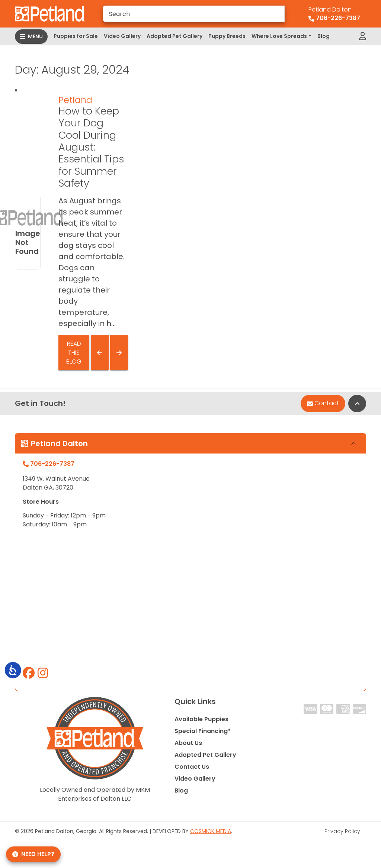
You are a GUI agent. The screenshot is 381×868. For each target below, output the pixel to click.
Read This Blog (74, 353)
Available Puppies (201, 719)
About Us (188, 743)
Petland (75, 100)
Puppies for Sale (76, 36)
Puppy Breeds (227, 36)
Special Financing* (203, 731)
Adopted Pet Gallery (175, 36)
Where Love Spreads (279, 36)
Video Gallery (122, 36)
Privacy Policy (342, 831)
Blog (324, 36)
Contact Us (192, 767)
